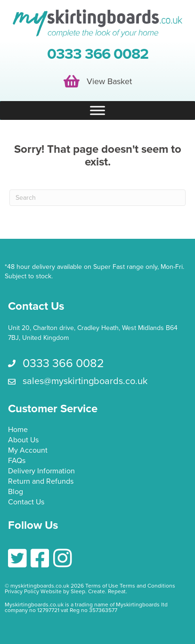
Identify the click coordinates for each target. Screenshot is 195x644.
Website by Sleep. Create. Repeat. (85, 591)
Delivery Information (41, 471)
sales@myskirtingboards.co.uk (85, 381)
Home (18, 430)
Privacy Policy (22, 591)
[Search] (97, 198)
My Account (28, 451)
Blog (16, 492)
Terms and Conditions (147, 586)
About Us (23, 440)
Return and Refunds (41, 482)
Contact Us (26, 503)
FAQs (17, 461)
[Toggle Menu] (97, 111)
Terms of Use (102, 586)
